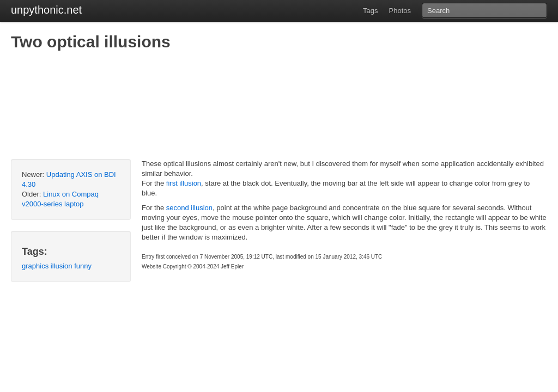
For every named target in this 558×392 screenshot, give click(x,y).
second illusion (189, 208)
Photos (400, 11)
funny (83, 266)
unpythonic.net (46, 10)
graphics (35, 266)
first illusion (184, 183)
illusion (62, 266)
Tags (370, 11)
